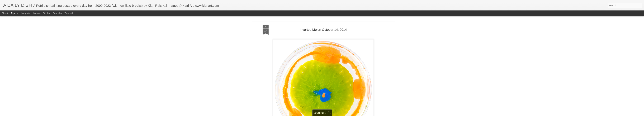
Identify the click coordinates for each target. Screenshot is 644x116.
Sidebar (47, 13)
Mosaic (37, 13)
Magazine (26, 13)
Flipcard (15, 13)
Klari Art (338, 77)
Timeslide (69, 13)
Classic (5, 13)
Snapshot (58, 13)
